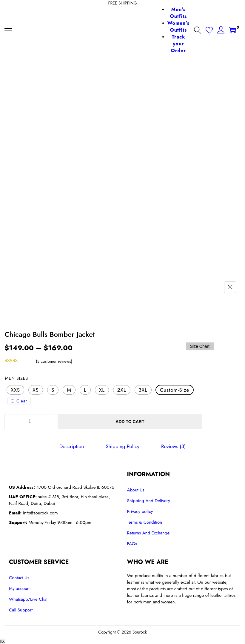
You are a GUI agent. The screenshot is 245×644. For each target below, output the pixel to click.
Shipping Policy (122, 446)
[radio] (15, 390)
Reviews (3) (172, 446)
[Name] (230, 287)
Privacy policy (140, 511)
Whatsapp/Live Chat (28, 599)
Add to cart (140, 422)
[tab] (73, 446)
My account (20, 588)
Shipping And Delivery (149, 500)
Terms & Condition (145, 522)
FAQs (132, 543)
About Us (136, 490)
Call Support (21, 610)
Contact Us (19, 577)
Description (73, 446)
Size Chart (200, 346)
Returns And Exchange (148, 533)
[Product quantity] (30, 422)
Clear (19, 401)
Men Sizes (17, 378)
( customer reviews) (54, 361)
